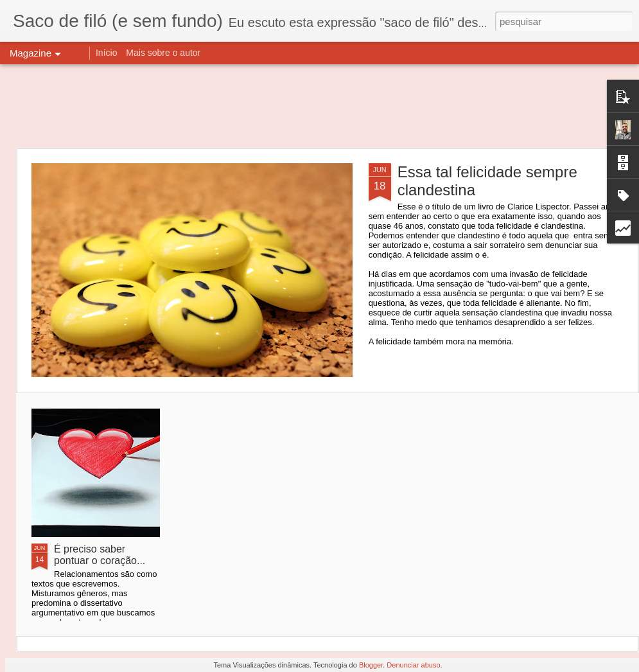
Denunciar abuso (413, 665)
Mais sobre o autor (163, 53)
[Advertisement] (319, 106)
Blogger (371, 665)
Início (106, 53)
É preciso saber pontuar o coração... (100, 555)
